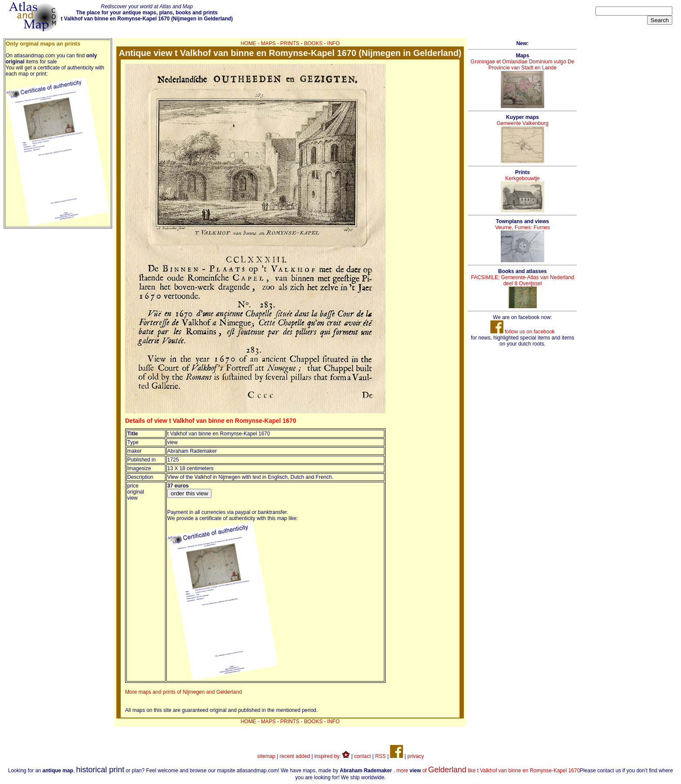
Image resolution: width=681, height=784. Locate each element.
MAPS (268, 43)
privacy (416, 756)
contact (362, 756)
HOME (248, 43)
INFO (333, 43)
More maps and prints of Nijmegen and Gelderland (183, 692)
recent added (295, 756)
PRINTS (290, 43)
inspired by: (332, 756)
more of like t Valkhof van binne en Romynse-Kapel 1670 (488, 771)
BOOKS (313, 43)
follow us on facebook (523, 332)
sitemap (266, 756)
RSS (381, 756)
